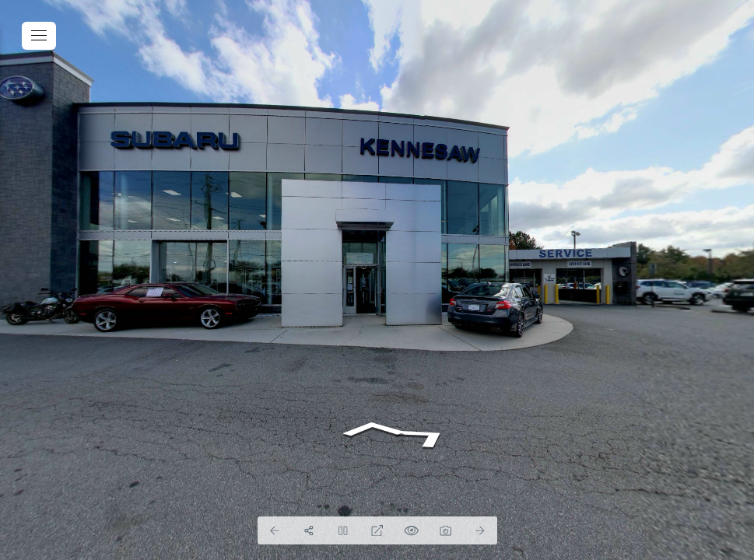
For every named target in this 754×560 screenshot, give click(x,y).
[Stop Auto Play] (343, 530)
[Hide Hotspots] (412, 530)
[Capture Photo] (446, 530)
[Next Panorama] (480, 530)
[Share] (309, 530)
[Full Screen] (377, 530)
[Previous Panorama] (275, 530)
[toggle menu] (39, 36)
